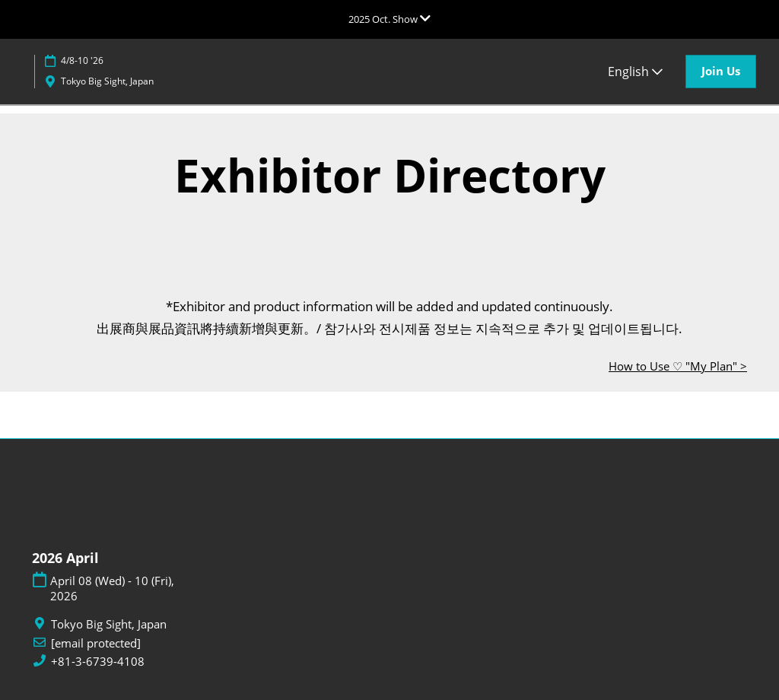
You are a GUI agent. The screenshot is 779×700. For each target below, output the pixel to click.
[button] (721, 72)
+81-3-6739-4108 (98, 662)
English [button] (635, 72)
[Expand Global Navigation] (389, 19)
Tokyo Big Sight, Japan (107, 81)
